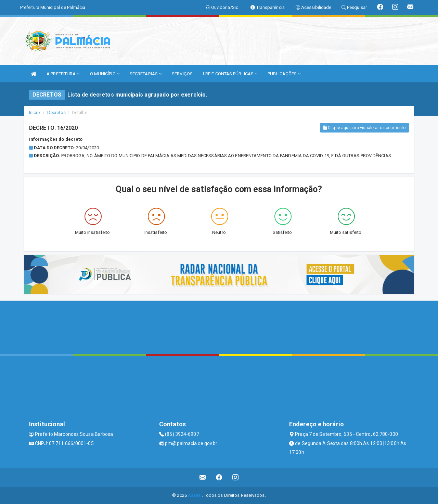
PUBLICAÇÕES (284, 74)
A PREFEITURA (63, 74)
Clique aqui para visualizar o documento (364, 128)
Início (35, 112)
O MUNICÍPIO (105, 74)
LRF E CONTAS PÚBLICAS (230, 74)
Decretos (56, 112)
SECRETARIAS (146, 74)
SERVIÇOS (182, 74)
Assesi (195, 495)
